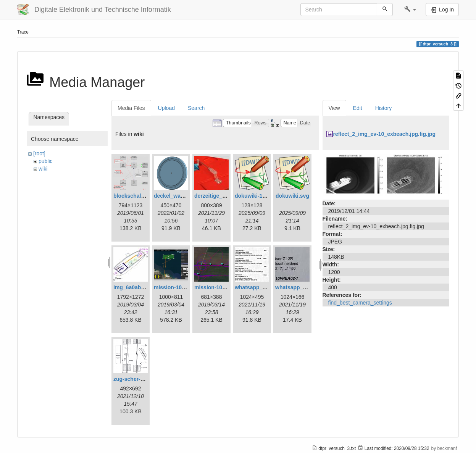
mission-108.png (175, 287)
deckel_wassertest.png (183, 196)
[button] (410, 10)
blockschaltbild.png (138, 196)
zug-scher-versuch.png (143, 379)
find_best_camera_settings (360, 303)
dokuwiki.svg (292, 196)
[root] (39, 153)
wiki (43, 169)
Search (196, 108)
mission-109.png (215, 287)
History (384, 108)
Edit (358, 108)
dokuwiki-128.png (257, 196)
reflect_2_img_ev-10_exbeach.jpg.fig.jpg (384, 134)
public (46, 161)
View (334, 108)
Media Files (131, 108)
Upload (166, 108)
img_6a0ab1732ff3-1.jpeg (145, 287)
